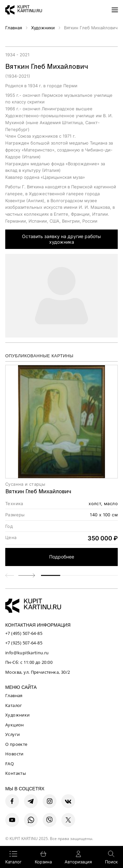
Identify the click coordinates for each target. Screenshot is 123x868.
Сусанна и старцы (25, 484)
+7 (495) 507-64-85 (24, 633)
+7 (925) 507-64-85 (24, 643)
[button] (27, 575)
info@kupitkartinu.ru (27, 653)
